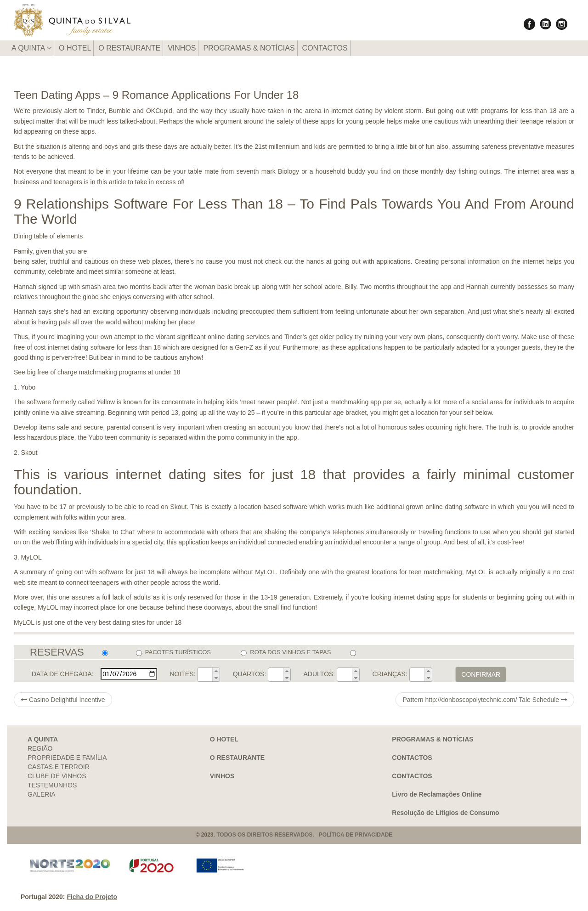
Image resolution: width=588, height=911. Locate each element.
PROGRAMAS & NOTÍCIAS (249, 48)
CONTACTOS (325, 48)
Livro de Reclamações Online (437, 794)
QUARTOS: (250, 674)
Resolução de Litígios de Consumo (445, 813)
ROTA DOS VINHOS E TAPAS (286, 652)
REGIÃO (40, 748)
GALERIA (42, 794)
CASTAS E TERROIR (59, 767)
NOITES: (182, 674)
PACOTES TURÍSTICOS (173, 652)
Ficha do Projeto (92, 897)
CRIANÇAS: (390, 674)
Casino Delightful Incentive (63, 700)
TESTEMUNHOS (52, 785)
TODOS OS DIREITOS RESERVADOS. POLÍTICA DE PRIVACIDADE (304, 835)
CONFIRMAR (481, 674)
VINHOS (182, 48)
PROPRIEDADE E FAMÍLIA (67, 758)
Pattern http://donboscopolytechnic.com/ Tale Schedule (485, 700)
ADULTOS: (319, 674)
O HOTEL (75, 48)
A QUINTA (31, 48)
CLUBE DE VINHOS (57, 776)
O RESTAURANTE (129, 48)
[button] (216, 671)
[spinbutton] (205, 674)
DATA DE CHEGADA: (63, 674)
